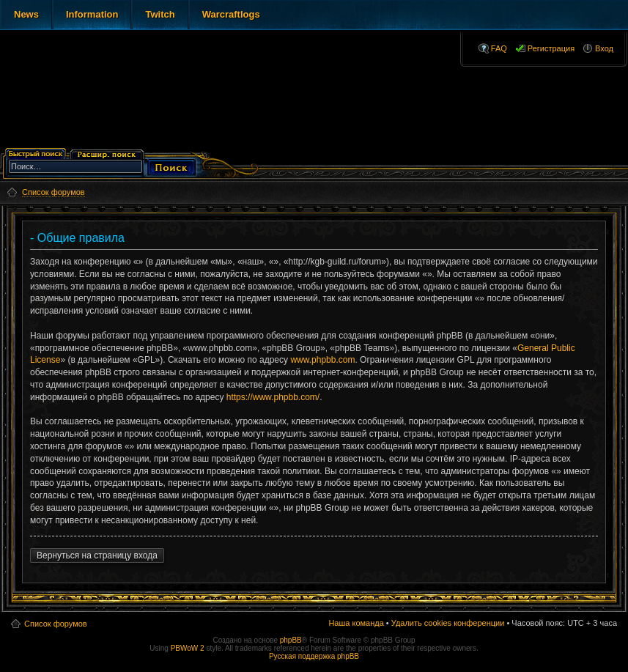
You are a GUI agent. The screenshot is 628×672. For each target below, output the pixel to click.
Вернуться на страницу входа (97, 555)
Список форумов (56, 624)
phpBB (291, 640)
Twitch (160, 14)
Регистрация (551, 48)
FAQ (499, 48)
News (26, 14)
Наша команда (356, 623)
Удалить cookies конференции (448, 623)
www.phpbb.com (322, 360)
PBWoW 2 (188, 648)
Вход (604, 48)
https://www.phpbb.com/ (273, 397)
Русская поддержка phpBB (314, 656)
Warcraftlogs (231, 14)
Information (92, 14)
